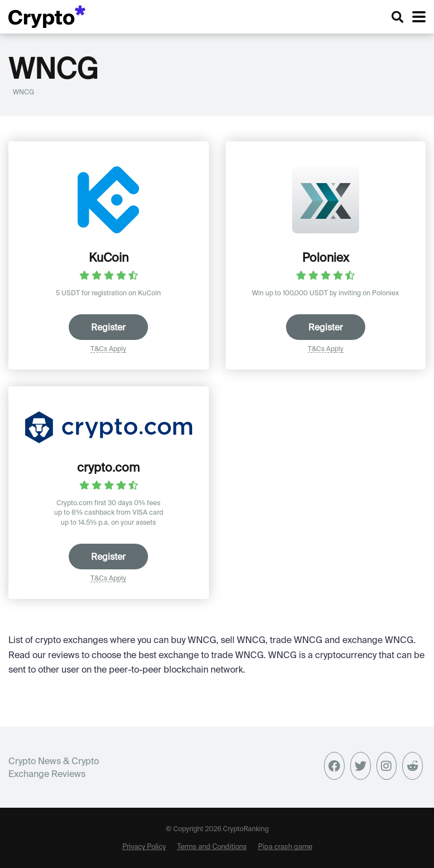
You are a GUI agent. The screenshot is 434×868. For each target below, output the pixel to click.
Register (108, 327)
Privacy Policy (144, 846)
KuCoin (109, 257)
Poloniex (326, 257)
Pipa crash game (285, 846)
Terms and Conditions (212, 846)
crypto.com (108, 467)
